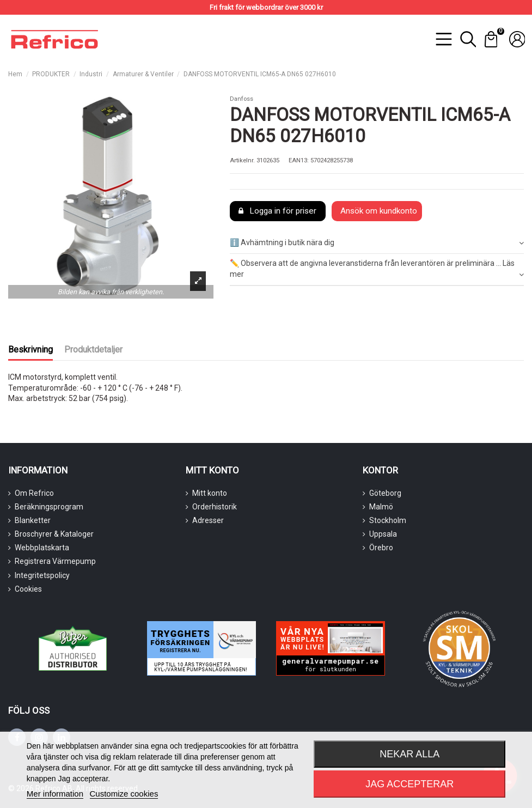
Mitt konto (210, 493)
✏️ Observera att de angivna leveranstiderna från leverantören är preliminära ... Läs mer (377, 269)
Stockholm (388, 520)
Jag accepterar (409, 784)
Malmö (381, 507)
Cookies (28, 589)
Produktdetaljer (93, 350)
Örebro (381, 548)
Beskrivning (30, 350)
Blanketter (33, 520)
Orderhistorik (215, 507)
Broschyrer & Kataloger (54, 534)
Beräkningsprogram (49, 507)
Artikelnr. (242, 160)
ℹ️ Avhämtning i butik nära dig (377, 243)
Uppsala (383, 534)
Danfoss (241, 99)
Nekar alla (409, 754)
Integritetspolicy (42, 575)
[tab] (377, 243)
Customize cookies (124, 794)
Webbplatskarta (42, 548)
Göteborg (385, 493)
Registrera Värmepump (55, 561)
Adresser (208, 520)
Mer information (55, 794)
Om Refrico (34, 493)
